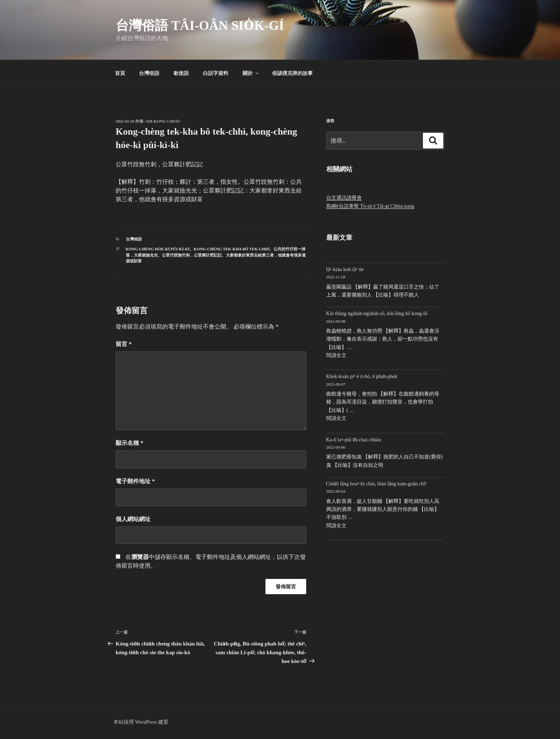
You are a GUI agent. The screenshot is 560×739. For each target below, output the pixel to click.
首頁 (120, 73)
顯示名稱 (129, 443)
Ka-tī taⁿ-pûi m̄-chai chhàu (354, 440)
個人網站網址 (133, 519)
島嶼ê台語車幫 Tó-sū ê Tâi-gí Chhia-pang (370, 206)
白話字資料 (216, 73)
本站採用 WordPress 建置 (141, 722)
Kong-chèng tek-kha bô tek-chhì (232, 249)
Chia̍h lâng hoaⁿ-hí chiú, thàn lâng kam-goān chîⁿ (377, 484)
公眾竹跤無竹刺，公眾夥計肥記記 (192, 255)
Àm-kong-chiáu (163, 121)
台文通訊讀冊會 (344, 198)
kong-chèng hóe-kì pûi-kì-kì (158, 249)
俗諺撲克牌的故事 (292, 73)
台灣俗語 (149, 73)
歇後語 (181, 73)
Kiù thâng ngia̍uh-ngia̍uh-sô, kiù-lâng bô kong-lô (377, 313)
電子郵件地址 (135, 481)
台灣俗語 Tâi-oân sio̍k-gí (200, 25)
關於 (251, 73)
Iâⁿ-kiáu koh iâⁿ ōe (345, 269)
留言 (124, 344)
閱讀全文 (336, 355)
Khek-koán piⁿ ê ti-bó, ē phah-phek (362, 376)
